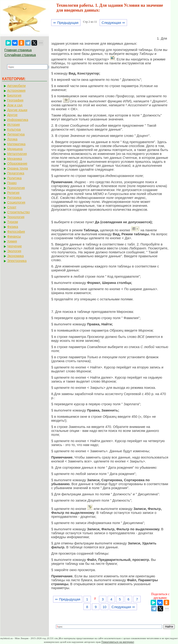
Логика (12, 139)
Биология (14, 95)
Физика (13, 227)
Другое (12, 115)
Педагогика (16, 173)
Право (12, 183)
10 (104, 607)
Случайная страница (20, 55)
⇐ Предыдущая (66, 23)
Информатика (18, 120)
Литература (16, 134)
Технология (16, 217)
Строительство (18, 212)
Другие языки (17, 110)
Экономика (15, 256)
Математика (16, 144)
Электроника (17, 261)
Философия (16, 232)
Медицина (15, 149)
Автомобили (16, 86)
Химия (12, 241)
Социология (16, 202)
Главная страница (18, 50)
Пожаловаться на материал (118, 642)
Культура (14, 129)
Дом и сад (15, 105)
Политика (14, 178)
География (15, 100)
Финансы (14, 236)
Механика (15, 159)
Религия (13, 193)
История (13, 125)
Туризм (13, 222)
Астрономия (16, 91)
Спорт (12, 207)
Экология (14, 251)
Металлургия (17, 154)
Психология (16, 188)
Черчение (14, 246)
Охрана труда (17, 168)
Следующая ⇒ (113, 23)
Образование (17, 163)
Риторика (14, 198)
